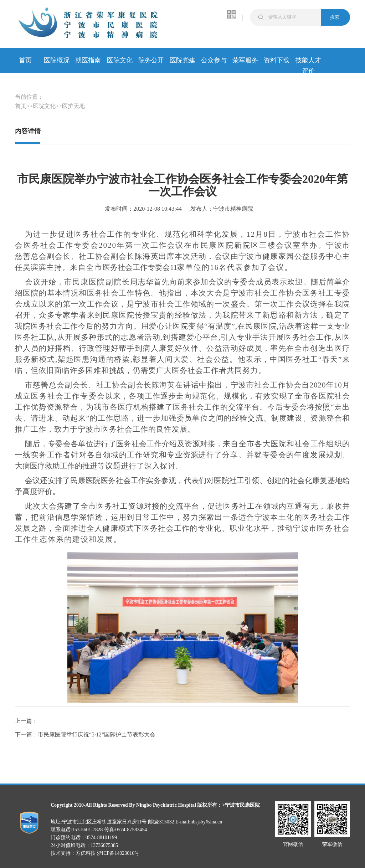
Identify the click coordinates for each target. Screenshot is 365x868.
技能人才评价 (308, 61)
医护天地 (73, 106)
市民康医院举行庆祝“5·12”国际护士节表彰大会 (97, 735)
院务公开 (151, 60)
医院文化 (120, 60)
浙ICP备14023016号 (118, 853)
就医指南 (88, 60)
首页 (25, 60)
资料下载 (277, 60)
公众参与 (214, 60)
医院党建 (182, 60)
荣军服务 (245, 60)
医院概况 (57, 60)
